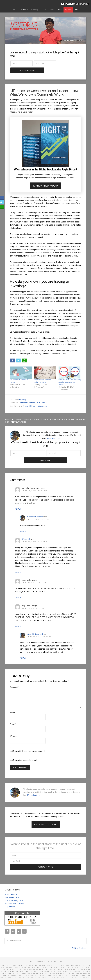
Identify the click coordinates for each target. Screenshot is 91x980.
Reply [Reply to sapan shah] (18, 591)
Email (13, 718)
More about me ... (54, 431)
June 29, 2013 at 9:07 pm (35, 535)
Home (8, 412)
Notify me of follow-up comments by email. (28, 745)
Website (13, 730)
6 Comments (42, 399)
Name (13, 706)
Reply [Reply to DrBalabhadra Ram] (18, 502)
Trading (44, 396)
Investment (24, 396)
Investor (32, 396)
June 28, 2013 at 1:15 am (34, 576)
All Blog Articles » (79, 942)
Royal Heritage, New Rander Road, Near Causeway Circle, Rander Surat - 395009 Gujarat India (14, 894)
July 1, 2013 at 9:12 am (38, 513)
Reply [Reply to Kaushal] (18, 566)
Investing (23, 393)
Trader (38, 396)
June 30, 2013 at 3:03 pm (35, 484)
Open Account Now (46, 818)
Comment (14, 681)
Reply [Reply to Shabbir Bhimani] (23, 525)
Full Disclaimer (73, 971)
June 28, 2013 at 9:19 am (39, 630)
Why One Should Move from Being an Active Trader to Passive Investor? (70, 375)
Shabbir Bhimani (76, 4)
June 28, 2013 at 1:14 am (34, 602)
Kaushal (26, 533)
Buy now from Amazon (45, 179)
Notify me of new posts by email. (23, 754)
